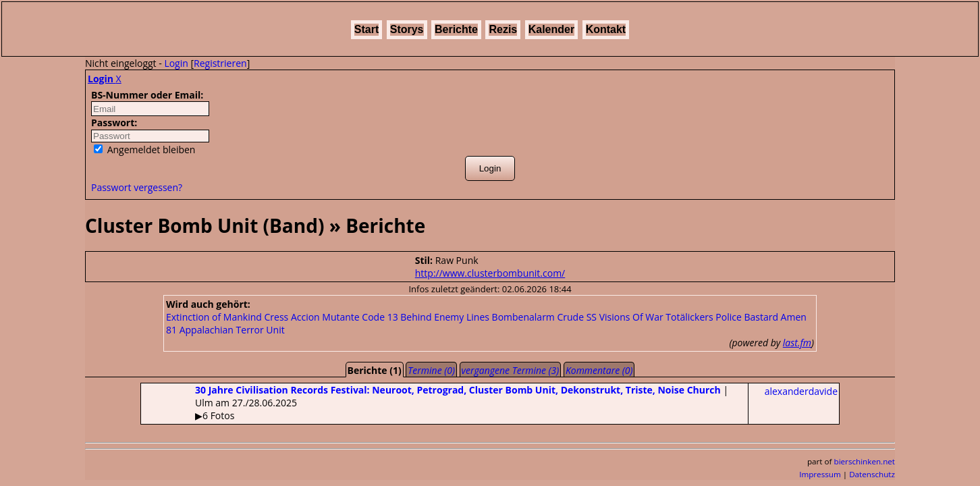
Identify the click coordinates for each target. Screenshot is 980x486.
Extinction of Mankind (214, 317)
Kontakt (606, 29)
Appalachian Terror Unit (232, 330)
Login (176, 63)
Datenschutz (872, 474)
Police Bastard (747, 317)
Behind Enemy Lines (445, 317)
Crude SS (577, 317)
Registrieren (220, 63)
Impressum (820, 474)
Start (366, 29)
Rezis (503, 29)
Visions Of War (631, 317)
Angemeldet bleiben (144, 150)
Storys (407, 29)
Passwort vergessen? (137, 187)
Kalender (551, 29)
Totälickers (689, 317)
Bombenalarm (523, 317)
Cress (277, 317)
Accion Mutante (325, 317)
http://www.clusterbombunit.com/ (490, 273)
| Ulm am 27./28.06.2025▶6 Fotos (435, 403)
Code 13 (380, 317)
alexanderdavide (801, 391)
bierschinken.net (865, 461)
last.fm (797, 343)
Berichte (456, 29)
